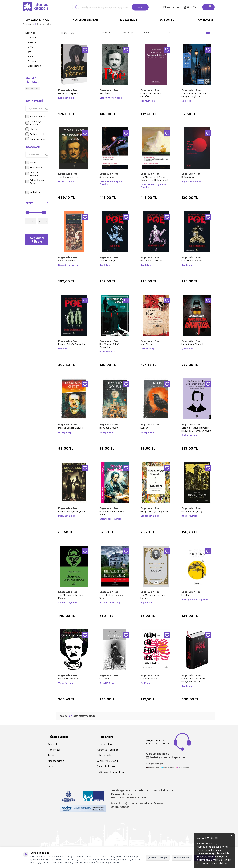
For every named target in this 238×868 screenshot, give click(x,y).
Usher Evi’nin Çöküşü (192, 511)
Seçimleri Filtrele (37, 240)
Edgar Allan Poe (68, 90)
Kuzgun (144, 428)
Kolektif (31, 162)
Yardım (51, 766)
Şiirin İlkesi (105, 93)
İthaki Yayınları (190, 516)
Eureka (185, 595)
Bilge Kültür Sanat (191, 181)
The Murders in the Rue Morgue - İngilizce (194, 95)
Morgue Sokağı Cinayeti (71, 428)
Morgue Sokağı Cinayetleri (72, 344)
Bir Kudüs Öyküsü (109, 428)
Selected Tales (107, 177)
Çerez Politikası (106, 766)
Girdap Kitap (65, 432)
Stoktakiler (33, 192)
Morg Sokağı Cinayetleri (194, 344)
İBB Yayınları (129, 20)
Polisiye (32, 42)
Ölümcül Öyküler (149, 679)
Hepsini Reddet (182, 857)
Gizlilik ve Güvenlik (108, 761)
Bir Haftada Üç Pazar (151, 260)
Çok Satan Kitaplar (38, 20)
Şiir (29, 51)
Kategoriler (167, 20)
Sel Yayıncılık (147, 101)
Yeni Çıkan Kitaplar (85, 20)
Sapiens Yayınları (68, 602)
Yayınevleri (205, 20)
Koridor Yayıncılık (150, 516)
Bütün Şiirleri (188, 177)
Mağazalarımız (56, 761)
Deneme (32, 61)
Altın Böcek (146, 344)
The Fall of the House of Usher (112, 596)
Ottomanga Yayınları (34, 123)
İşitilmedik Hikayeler (68, 679)
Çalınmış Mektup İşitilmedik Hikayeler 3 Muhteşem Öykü (196, 429)
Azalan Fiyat (128, 33)
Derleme (32, 37)
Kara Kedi (104, 679)
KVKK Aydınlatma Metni (111, 772)
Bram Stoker (34, 167)
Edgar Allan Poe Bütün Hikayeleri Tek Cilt (193, 680)
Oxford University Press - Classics (113, 183)
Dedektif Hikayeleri (68, 93)
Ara (140, 7)
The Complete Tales (69, 177)
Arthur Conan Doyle (35, 181)
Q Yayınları (187, 349)
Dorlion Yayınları (36, 134)
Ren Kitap (105, 265)
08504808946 (120, 807)
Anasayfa (29, 24)
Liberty (31, 129)
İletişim (52, 755)
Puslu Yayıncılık (67, 516)
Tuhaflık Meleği (107, 260)
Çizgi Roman (34, 66)
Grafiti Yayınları (36, 139)
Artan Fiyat (107, 33)
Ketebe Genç (147, 349)
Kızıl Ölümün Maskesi (192, 260)
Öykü (31, 47)
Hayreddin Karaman (33, 174)
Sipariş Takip (104, 744)
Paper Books (147, 602)
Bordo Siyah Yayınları (70, 265)
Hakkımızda (54, 750)
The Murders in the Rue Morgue (71, 596)
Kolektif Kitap (107, 683)
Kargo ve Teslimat (108, 750)
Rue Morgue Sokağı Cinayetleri (109, 346)
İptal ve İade (104, 755)
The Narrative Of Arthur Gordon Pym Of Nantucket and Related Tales (154, 178)
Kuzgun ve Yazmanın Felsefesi (151, 95)
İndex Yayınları (35, 116)
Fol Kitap (145, 683)
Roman (32, 56)
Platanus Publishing (110, 602)
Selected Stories (67, 260)
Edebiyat (30, 33)
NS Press (186, 101)
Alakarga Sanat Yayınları (195, 599)
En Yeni (147, 33)
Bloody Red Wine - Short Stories (112, 513)
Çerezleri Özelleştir (158, 857)
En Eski (167, 33)
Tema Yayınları (66, 683)
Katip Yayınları (66, 98)
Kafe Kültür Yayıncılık (111, 98)
